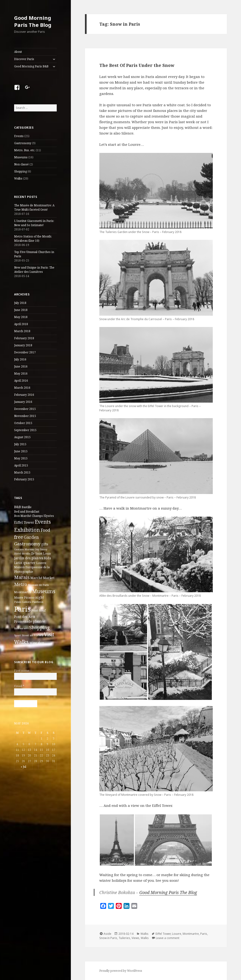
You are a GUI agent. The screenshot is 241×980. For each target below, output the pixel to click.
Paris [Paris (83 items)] (22, 609)
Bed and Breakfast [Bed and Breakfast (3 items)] (27, 512)
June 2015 (21, 451)
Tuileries (124, 938)
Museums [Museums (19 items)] (44, 591)
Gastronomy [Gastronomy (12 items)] (27, 544)
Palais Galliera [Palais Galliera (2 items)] (23, 602)
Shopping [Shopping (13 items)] (39, 627)
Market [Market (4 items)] (49, 578)
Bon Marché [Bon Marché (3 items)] (23, 516)
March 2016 (22, 388)
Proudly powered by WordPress (121, 971)
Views (135, 938)
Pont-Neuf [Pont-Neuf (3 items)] (38, 610)
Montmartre (191, 934)
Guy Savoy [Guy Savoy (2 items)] (41, 549)
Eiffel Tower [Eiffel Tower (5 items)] (24, 522)
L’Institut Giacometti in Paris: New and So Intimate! (34, 223)
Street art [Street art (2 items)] (27, 635)
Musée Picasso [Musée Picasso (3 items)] (24, 598)
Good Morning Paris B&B (31, 66)
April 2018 (21, 324)
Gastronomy (23, 143)
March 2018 (22, 331)
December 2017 (25, 352)
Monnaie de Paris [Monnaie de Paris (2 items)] (38, 585)
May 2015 (21, 458)
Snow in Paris (108, 938)
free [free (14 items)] (19, 537)
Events (19, 136)
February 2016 (24, 395)
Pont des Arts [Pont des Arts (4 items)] (25, 617)
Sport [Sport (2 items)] (18, 635)
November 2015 (25, 416)
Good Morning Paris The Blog (33, 21)
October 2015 (23, 423)
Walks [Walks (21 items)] (21, 642)
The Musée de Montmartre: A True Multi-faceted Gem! (34, 207)
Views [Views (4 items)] (39, 635)
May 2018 (21, 317)
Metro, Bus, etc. (25, 150)
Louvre (177, 934)
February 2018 (24, 338)
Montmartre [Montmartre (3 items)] (23, 592)
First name (22, 671)
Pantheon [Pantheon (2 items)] (38, 602)
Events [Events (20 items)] (43, 522)
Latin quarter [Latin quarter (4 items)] (25, 563)
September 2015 (25, 430)
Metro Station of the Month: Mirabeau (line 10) (33, 239)
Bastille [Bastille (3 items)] (27, 507)
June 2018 (21, 310)
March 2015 (22, 472)
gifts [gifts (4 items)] (45, 544)
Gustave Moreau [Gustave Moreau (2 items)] (24, 549)
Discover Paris (24, 59)
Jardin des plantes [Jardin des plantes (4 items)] (29, 558)
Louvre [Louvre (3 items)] (41, 563)
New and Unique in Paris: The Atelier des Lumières (34, 270)
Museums (21, 157)
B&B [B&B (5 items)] (18, 507)
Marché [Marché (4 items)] (36, 578)
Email (19, 686)
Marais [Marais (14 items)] (22, 577)
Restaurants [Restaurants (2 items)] (21, 628)
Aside (107, 934)
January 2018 (23, 345)
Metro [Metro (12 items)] (21, 584)
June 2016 (21, 366)
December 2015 (25, 409)
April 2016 (21, 381)
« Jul (23, 767)
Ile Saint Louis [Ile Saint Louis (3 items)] (41, 553)
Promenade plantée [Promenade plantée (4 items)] (29, 621)
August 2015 (22, 437)
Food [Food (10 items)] (45, 530)
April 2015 (21, 465)
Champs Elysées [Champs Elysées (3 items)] (43, 516)
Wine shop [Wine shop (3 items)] (37, 643)
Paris (204, 934)
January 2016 (23, 402)
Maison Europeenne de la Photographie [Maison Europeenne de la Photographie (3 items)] (32, 569)
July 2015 (20, 444)
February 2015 (24, 479)
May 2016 (21, 374)
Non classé (21, 164)
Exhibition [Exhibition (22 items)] (27, 530)
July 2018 (20, 303)
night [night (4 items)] (40, 597)
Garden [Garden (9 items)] (31, 537)
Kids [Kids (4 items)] (48, 558)
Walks (18, 178)
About (18, 52)
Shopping (20, 171)
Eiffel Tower (163, 934)
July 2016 (20, 359)
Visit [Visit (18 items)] (49, 634)
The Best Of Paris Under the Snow (137, 65)
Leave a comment (168, 938)
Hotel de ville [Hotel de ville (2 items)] (22, 554)
